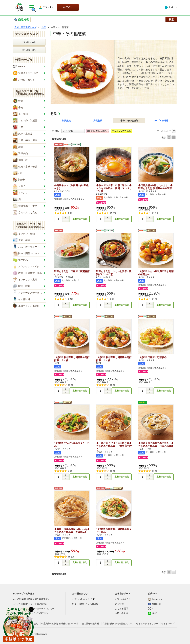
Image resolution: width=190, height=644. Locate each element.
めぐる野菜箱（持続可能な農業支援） (31, 599)
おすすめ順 (68, 131)
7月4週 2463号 (29, 42)
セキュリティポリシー (147, 624)
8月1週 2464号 (29, 50)
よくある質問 (122, 609)
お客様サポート (123, 594)
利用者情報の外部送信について (118, 624)
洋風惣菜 (98, 121)
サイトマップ (168, 624)
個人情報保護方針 (90, 624)
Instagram (155, 599)
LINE (152, 613)
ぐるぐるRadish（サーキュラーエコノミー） (35, 609)
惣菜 (54, 114)
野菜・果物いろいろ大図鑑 (85, 604)
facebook (154, 604)
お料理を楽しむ (80, 594)
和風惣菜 (66, 121)
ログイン (68, 7)
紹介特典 (119, 604)
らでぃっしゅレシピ (82, 599)
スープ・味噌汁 (161, 121)
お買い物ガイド (123, 599)
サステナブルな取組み (24, 594)
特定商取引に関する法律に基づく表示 (60, 624)
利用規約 (34, 624)
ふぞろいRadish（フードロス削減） (30, 604)
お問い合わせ (122, 613)
